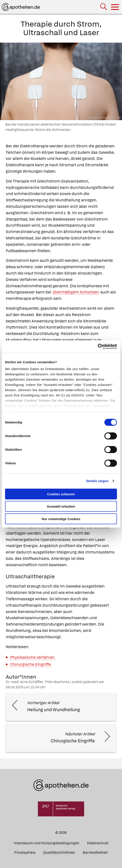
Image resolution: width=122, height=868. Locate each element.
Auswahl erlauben (61, 506)
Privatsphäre (25, 853)
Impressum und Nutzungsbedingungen (47, 843)
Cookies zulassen (61, 494)
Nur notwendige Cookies (61, 519)
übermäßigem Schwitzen (76, 292)
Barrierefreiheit (95, 853)
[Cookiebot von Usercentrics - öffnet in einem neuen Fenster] (98, 347)
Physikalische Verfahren (32, 657)
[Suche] (104, 7)
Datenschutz (98, 843)
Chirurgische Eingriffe (30, 664)
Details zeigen (97, 481)
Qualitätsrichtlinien (59, 853)
